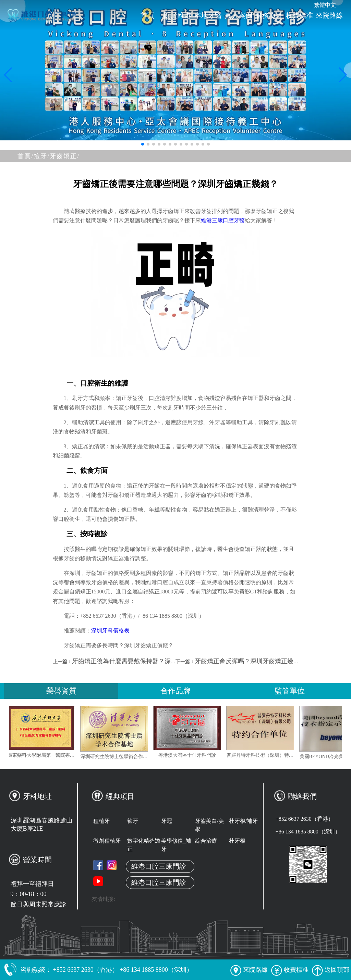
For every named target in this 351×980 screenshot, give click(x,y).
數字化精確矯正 (144, 845)
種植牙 (101, 821)
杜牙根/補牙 (243, 821)
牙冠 (167, 821)
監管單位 (290, 691)
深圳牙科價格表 (110, 631)
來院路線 (329, 15)
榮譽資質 (61, 691)
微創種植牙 (107, 841)
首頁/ (26, 156)
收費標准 (299, 15)
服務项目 (269, 15)
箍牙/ (42, 156)
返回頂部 (331, 970)
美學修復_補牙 (176, 845)
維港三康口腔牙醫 (223, 220)
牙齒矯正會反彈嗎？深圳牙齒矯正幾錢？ (250, 661)
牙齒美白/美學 (209, 825)
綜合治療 (206, 841)
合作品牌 (175, 691)
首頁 (147, 15)
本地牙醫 (208, 15)
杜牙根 (237, 841)
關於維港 (178, 15)
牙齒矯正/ (65, 156)
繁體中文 (325, 5)
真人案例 (239, 15)
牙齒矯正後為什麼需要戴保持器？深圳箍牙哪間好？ (143, 661)
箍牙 (133, 821)
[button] (143, 144)
